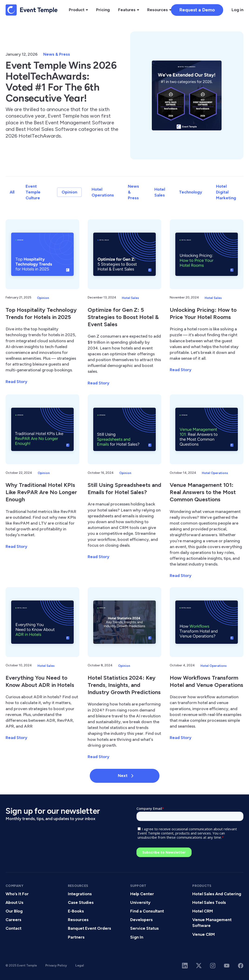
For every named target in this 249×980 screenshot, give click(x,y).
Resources (78, 920)
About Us (15, 902)
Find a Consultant (147, 911)
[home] (32, 10)
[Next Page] (125, 776)
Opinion (69, 192)
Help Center (142, 894)
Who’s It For (17, 894)
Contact (13, 928)
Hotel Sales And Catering (217, 894)
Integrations (80, 894)
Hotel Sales (160, 192)
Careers (13, 920)
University (140, 902)
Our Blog (14, 911)
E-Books (76, 911)
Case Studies (81, 902)
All (12, 192)
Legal (80, 965)
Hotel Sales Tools (209, 902)
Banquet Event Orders (90, 928)
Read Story (16, 382)
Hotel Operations (103, 192)
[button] (78, 10)
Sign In (137, 937)
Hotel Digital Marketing (226, 192)
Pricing (103, 10)
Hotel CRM (203, 911)
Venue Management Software (212, 923)
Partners (76, 937)
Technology (191, 192)
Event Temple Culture (33, 192)
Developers (141, 920)
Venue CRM (204, 934)
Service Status (144, 928)
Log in (237, 10)
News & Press (57, 54)
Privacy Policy (56, 965)
